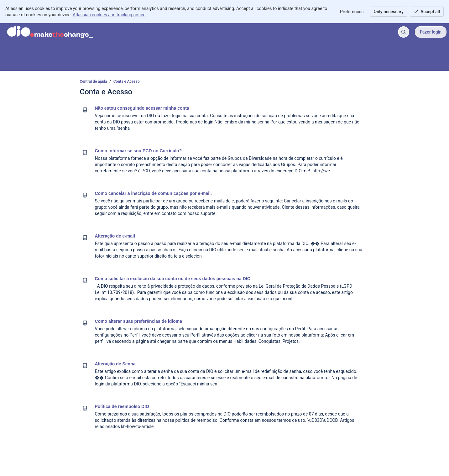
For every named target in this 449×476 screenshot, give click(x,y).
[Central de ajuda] (50, 32)
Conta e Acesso (127, 81)
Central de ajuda (94, 81)
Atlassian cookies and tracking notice (109, 15)
